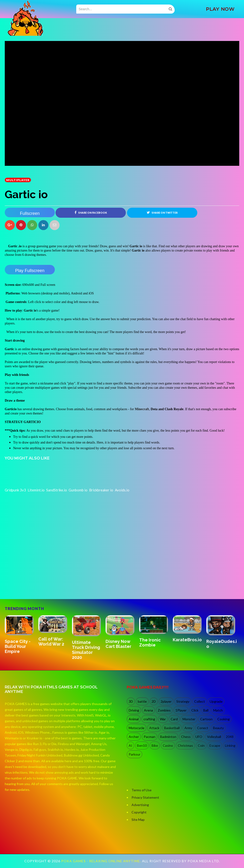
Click (195, 710)
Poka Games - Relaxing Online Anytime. (102, 861)
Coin (201, 745)
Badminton (168, 737)
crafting (149, 719)
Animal (134, 719)
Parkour (135, 754)
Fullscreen (30, 213)
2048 (230, 737)
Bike (155, 745)
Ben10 (142, 745)
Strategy (183, 701)
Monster (189, 719)
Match (218, 710)
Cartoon (206, 719)
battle (142, 701)
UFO (199, 737)
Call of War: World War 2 (51, 641)
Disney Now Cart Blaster (118, 644)
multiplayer (18, 180)
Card (174, 719)
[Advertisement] (41, 579)
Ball (206, 710)
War (163, 719)
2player (166, 701)
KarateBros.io (187, 640)
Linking (230, 745)
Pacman (150, 737)
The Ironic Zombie (150, 642)
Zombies (164, 710)
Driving (134, 710)
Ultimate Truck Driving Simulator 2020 (86, 650)
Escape (215, 745)
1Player (181, 710)
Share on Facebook (91, 212)
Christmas (185, 745)
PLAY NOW (220, 9)
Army (188, 728)
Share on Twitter (162, 212)
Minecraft (142, 409)
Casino (168, 745)
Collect (200, 701)
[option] (22, 635)
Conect (203, 728)
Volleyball (214, 737)
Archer (134, 737)
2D (154, 701)
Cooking (224, 719)
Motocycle (137, 728)
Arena (148, 710)
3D (131, 701)
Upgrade (216, 701)
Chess (186, 737)
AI (130, 745)
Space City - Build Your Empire (18, 647)
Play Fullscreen (30, 271)
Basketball (172, 728)
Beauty (218, 728)
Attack (154, 728)
